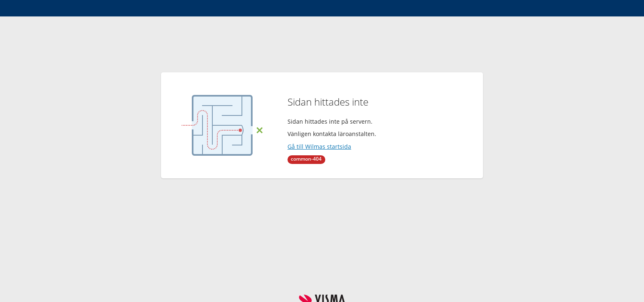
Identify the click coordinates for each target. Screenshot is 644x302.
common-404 (306, 159)
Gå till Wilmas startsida (319, 146)
